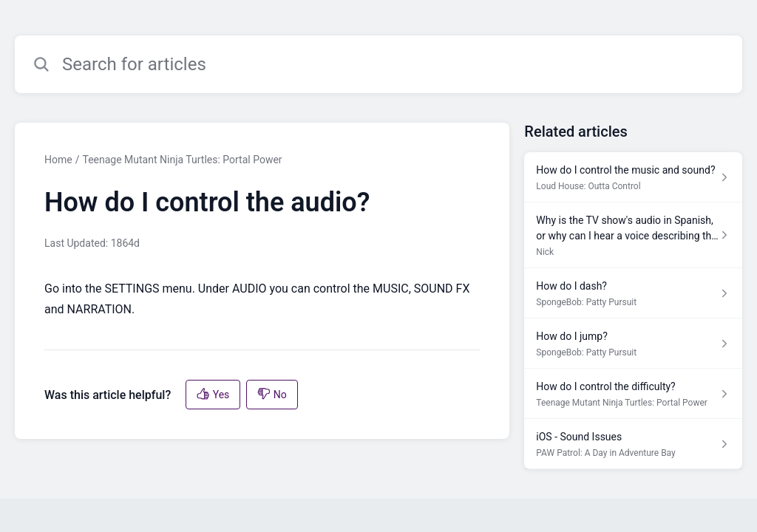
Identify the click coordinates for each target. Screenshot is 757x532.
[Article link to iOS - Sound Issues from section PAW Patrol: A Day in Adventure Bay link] (633, 444)
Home (58, 160)
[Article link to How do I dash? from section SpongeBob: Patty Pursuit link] (633, 293)
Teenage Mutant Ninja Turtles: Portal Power (182, 160)
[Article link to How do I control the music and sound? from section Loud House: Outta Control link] (633, 177)
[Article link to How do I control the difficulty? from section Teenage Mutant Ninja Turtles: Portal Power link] (633, 394)
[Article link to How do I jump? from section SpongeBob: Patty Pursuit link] (633, 344)
